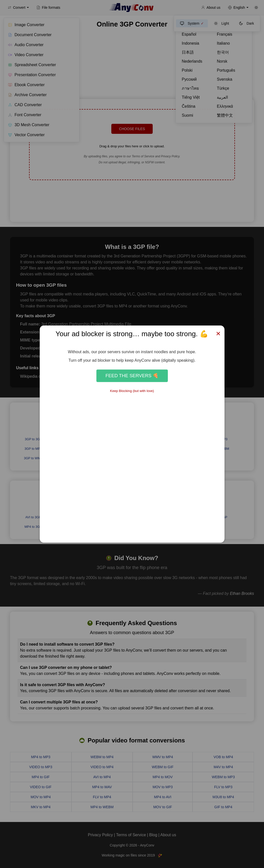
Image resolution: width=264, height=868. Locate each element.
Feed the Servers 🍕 (132, 376)
